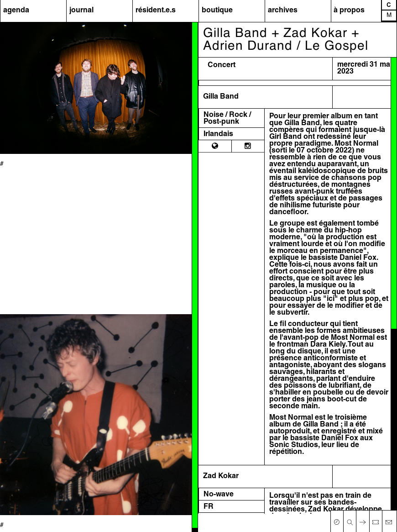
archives (283, 11)
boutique (217, 11)
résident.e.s (156, 11)
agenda (16, 11)
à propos (349, 11)
